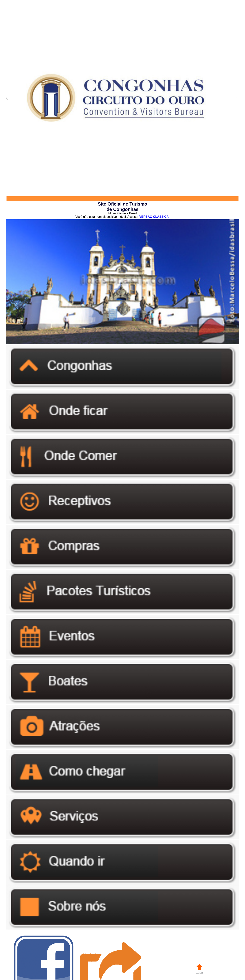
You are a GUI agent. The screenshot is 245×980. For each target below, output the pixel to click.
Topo (200, 971)
